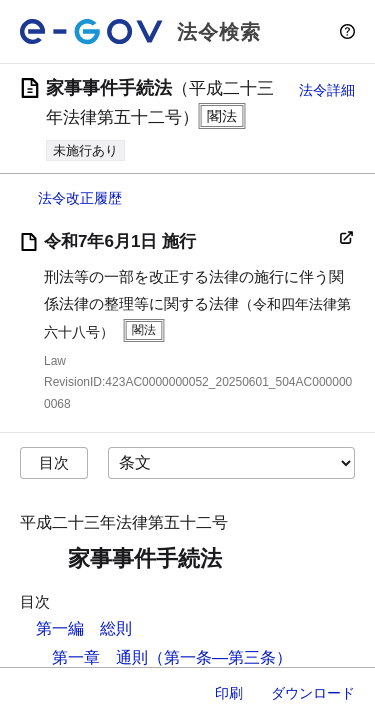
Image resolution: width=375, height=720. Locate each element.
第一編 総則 (84, 628)
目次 (54, 462)
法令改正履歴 (80, 198)
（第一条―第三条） (220, 657)
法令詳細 (327, 90)
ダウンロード (313, 693)
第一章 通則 (100, 657)
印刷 (229, 693)
